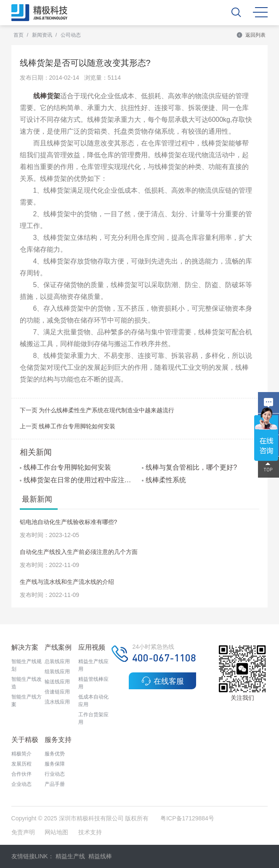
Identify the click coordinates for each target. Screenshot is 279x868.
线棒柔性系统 (164, 480)
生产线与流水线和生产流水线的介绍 (67, 582)
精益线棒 (100, 856)
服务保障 (55, 764)
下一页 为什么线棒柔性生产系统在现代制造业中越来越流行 (97, 410)
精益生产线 (70, 856)
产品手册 (55, 784)
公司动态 (71, 35)
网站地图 (56, 832)
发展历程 (21, 764)
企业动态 (21, 784)
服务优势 (55, 754)
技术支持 (90, 832)
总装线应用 (57, 661)
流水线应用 (57, 702)
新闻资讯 (42, 35)
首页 (19, 35)
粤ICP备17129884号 (187, 818)
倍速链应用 (57, 692)
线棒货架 (47, 96)
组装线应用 (57, 672)
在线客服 (163, 681)
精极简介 (21, 754)
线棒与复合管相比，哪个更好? (189, 467)
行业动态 (55, 774)
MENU (260, 12)
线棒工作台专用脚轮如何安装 (65, 467)
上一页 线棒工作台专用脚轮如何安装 (68, 426)
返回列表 (251, 35)
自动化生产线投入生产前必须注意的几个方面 (79, 552)
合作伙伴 (21, 774)
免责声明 (24, 832)
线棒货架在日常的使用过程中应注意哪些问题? (78, 480)
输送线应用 (57, 682)
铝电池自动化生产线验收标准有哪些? (69, 522)
